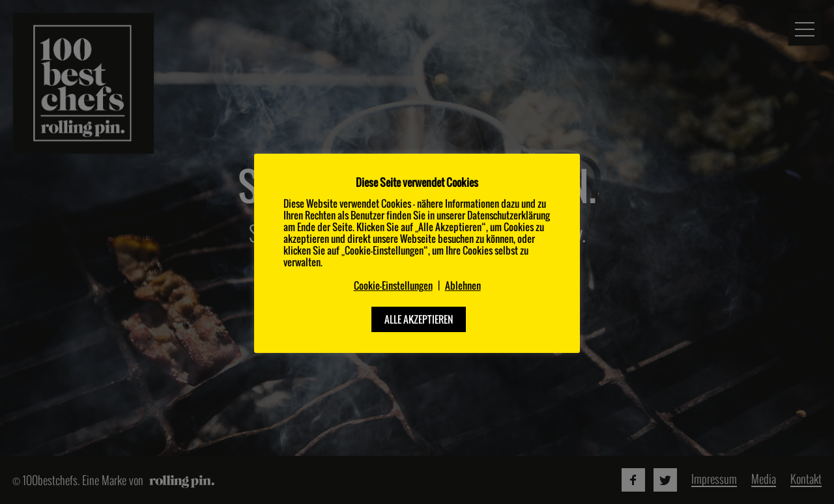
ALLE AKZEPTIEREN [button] (419, 319)
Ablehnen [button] (463, 286)
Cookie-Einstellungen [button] (393, 286)
